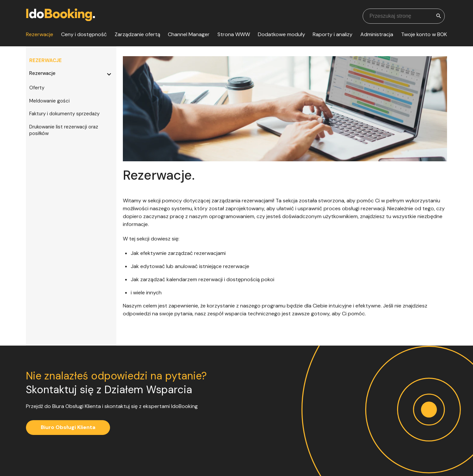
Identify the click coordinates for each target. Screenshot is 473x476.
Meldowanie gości (49, 101)
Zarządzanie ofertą (137, 34)
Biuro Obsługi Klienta (68, 427)
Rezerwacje (40, 34)
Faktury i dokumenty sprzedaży (64, 114)
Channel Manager (189, 34)
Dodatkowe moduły (282, 34)
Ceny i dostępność (84, 34)
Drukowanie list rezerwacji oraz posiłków (64, 130)
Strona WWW (234, 34)
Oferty (37, 88)
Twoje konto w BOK (424, 34)
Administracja (377, 34)
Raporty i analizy (333, 34)
